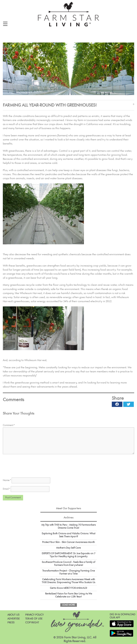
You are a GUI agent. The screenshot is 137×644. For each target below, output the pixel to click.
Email (7, 489)
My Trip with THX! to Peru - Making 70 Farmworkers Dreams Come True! (69, 526)
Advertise (14, 619)
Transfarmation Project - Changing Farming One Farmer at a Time (69, 572)
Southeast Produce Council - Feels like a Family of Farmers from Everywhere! (68, 564)
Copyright (32, 623)
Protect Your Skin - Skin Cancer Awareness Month (68, 542)
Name (7, 480)
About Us (13, 615)
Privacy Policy (34, 615)
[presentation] (30, 465)
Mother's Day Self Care (68, 548)
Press (11, 623)
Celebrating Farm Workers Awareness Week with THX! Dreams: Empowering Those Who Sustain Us (68, 581)
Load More (69, 605)
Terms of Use (34, 619)
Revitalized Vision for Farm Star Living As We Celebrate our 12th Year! (69, 595)
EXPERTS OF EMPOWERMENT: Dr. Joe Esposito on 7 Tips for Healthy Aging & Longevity (69, 555)
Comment (9, 425)
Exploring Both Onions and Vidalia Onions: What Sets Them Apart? (68, 535)
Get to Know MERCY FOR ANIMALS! (68, 588)
